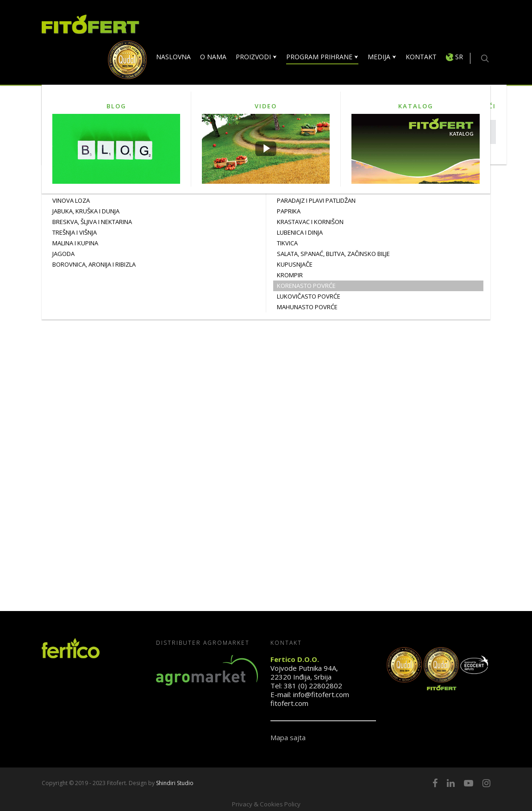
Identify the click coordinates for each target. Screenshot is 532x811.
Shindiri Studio (175, 783)
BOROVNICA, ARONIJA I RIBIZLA (94, 264)
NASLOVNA (173, 57)
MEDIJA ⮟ (382, 57)
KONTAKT (421, 57)
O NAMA (213, 57)
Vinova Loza (71, 200)
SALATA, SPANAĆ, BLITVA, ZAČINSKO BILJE (333, 254)
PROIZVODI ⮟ (256, 57)
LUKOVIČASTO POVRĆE (309, 296)
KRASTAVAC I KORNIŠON (310, 222)
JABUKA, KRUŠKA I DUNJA (86, 211)
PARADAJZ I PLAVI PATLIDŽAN (316, 200)
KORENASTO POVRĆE (306, 286)
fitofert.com (289, 703)
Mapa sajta (288, 737)
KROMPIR (290, 275)
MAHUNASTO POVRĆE (307, 307)
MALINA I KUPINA (75, 243)
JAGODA (63, 254)
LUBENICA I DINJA (300, 232)
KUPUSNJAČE (295, 264)
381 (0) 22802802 (313, 686)
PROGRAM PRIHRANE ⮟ (322, 57)
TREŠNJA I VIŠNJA (75, 232)
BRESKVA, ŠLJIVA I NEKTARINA (92, 222)
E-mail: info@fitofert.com (310, 694)
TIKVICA (287, 243)
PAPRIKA (289, 211)
